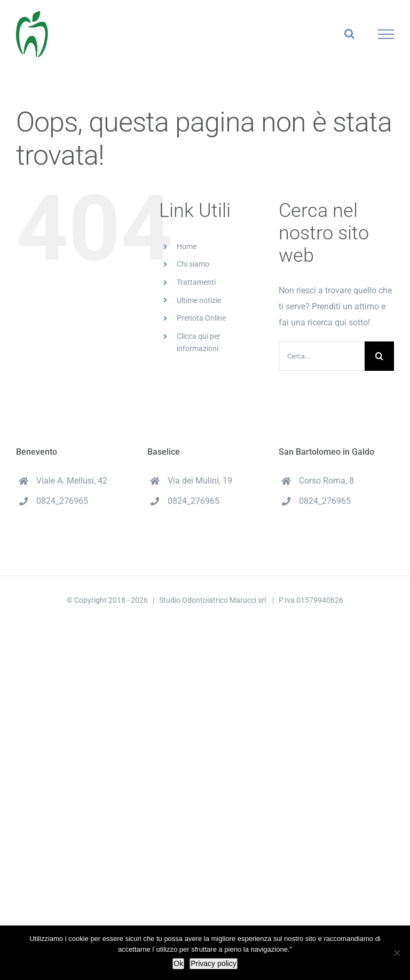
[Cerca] (379, 356)
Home (187, 246)
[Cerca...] (322, 356)
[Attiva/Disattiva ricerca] (349, 34)
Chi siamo (193, 264)
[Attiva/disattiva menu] (386, 34)
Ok (178, 963)
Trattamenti (196, 282)
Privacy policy (214, 963)
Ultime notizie (199, 300)
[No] (397, 953)
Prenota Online (201, 318)
